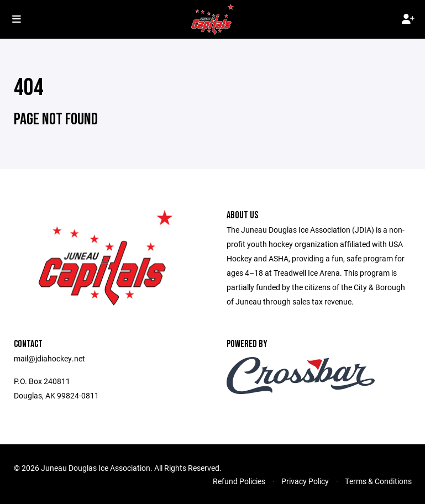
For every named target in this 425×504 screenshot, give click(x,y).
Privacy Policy (305, 481)
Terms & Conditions (378, 481)
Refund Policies (239, 481)
